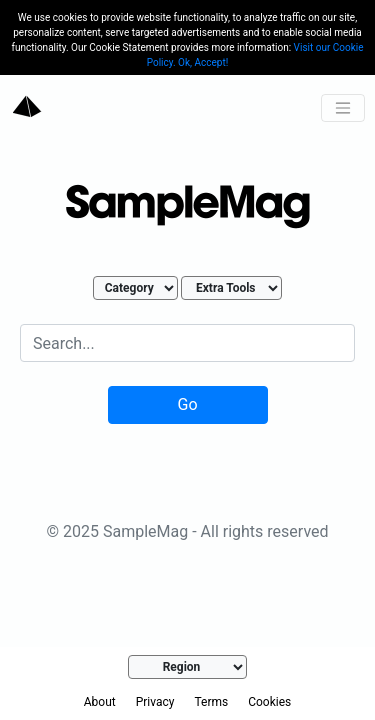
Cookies (269, 702)
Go (187, 404)
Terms (211, 702)
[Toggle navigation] (343, 108)
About (100, 702)
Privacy (155, 702)
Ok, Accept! (203, 62)
